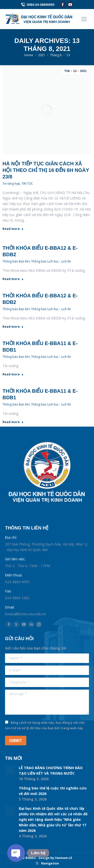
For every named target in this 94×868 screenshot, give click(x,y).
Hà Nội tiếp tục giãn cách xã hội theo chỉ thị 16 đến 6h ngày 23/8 (46, 170)
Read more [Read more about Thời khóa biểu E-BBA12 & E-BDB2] (13, 279)
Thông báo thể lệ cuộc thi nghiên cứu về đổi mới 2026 (53, 791)
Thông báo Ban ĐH (16, 261)
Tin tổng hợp (11, 184)
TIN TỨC (27, 184)
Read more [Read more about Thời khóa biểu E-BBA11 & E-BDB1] (13, 374)
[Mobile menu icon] (84, 19)
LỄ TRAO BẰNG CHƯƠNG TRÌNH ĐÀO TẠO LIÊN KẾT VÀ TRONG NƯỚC (51, 771)
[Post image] (10, 770)
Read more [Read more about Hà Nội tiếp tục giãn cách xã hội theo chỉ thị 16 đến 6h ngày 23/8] (13, 229)
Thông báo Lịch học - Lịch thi (51, 261)
